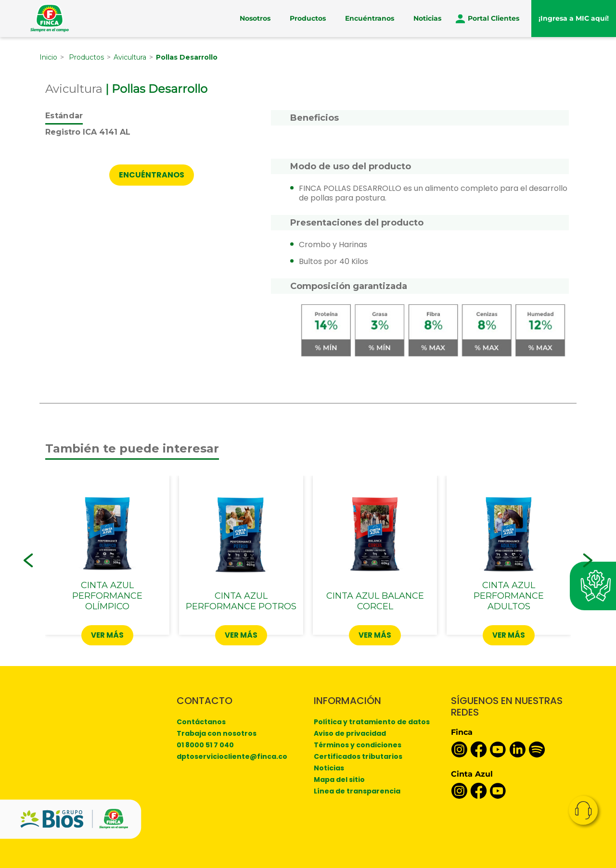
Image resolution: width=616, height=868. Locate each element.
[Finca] (50, 18)
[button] (28, 560)
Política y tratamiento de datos (372, 722)
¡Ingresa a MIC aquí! (574, 18)
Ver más (107, 635)
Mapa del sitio (339, 780)
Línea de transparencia (357, 791)
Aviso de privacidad (350, 733)
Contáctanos (201, 722)
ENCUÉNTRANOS (152, 175)
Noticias (427, 18)
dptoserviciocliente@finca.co (232, 756)
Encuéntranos (370, 18)
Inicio (48, 57)
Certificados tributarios (358, 756)
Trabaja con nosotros (217, 733)
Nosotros (255, 18)
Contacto (583, 810)
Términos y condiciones (358, 745)
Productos (308, 18)
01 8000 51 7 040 (205, 745)
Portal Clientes (494, 18)
